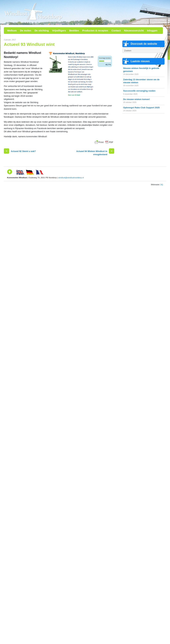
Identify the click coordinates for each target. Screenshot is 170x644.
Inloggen (152, 30)
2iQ (162, 185)
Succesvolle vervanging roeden (139, 91)
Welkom (12, 30)
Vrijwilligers (59, 30)
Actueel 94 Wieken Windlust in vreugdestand (95, 153)
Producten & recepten (95, 30)
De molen (26, 30)
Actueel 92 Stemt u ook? (20, 151)
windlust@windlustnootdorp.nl (71, 177)
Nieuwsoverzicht (134, 30)
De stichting (42, 30)
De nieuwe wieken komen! (137, 99)
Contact (116, 30)
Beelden (74, 30)
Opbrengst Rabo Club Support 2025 (141, 108)
